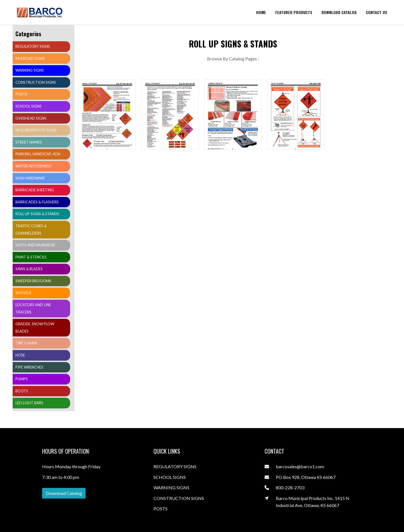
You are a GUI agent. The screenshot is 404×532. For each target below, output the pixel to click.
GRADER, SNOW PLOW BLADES (35, 328)
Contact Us (377, 12)
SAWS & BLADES (29, 269)
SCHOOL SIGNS (28, 106)
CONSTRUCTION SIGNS (36, 82)
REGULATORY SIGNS (33, 46)
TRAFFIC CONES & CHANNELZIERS (31, 229)
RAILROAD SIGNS (30, 58)
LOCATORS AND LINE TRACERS (33, 308)
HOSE (20, 355)
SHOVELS (23, 293)
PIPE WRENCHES (29, 367)
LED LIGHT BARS (29, 403)
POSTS (21, 94)
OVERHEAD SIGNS (31, 118)
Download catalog (339, 12)
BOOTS (22, 391)
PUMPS (22, 379)
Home (261, 12)
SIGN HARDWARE (30, 178)
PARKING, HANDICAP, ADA (38, 154)
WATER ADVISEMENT (34, 166)
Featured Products (294, 12)
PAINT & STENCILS (31, 257)
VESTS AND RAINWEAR (35, 245)
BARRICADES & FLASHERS (37, 202)
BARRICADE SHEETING (35, 190)
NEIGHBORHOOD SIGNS (36, 130)
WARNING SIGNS (30, 70)
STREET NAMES (29, 142)
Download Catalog (64, 493)
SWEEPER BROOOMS (33, 281)
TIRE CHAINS (26, 343)
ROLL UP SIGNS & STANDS (37, 214)
